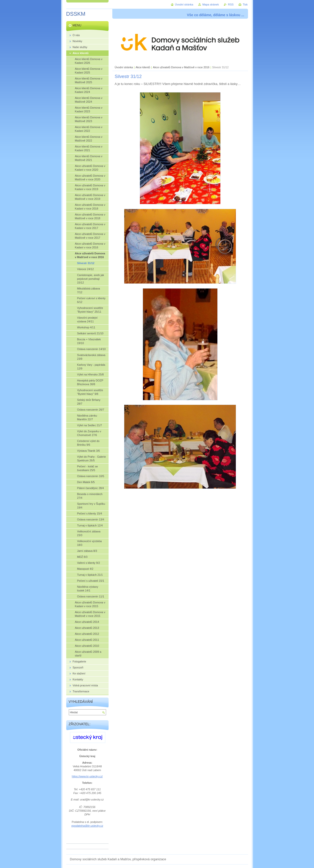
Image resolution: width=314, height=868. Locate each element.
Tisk (245, 4)
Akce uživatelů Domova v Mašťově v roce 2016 (181, 67)
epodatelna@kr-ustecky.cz (87, 826)
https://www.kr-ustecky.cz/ (87, 776)
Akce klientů (143, 67)
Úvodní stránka (124, 67)
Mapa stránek (211, 4)
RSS (231, 4)
